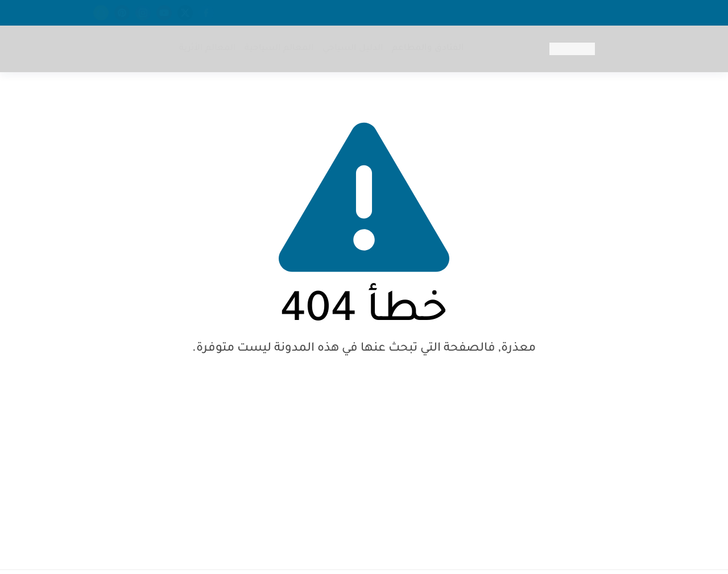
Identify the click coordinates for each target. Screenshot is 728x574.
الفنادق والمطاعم (428, 49)
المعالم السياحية (279, 49)
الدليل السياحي (353, 49)
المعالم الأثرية (208, 49)
